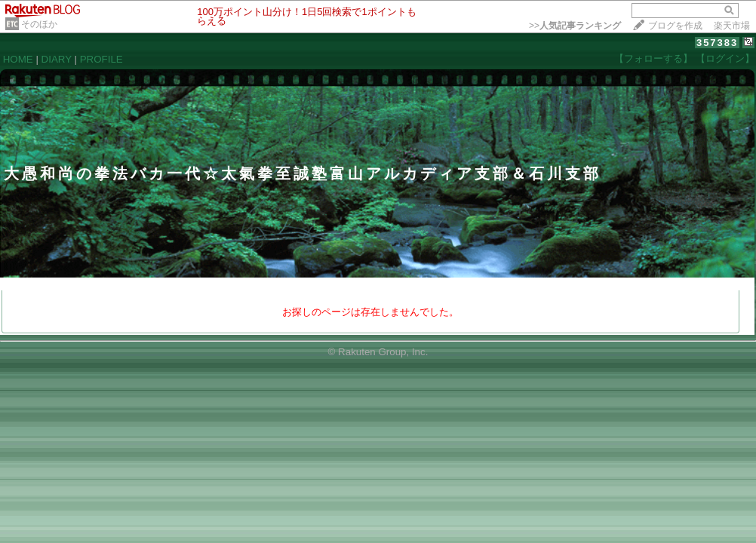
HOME (18, 59)
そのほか (39, 24)
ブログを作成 (675, 26)
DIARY (57, 59)
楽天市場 (732, 26)
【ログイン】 (725, 58)
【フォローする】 (653, 58)
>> (575, 26)
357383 (717, 43)
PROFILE (101, 59)
